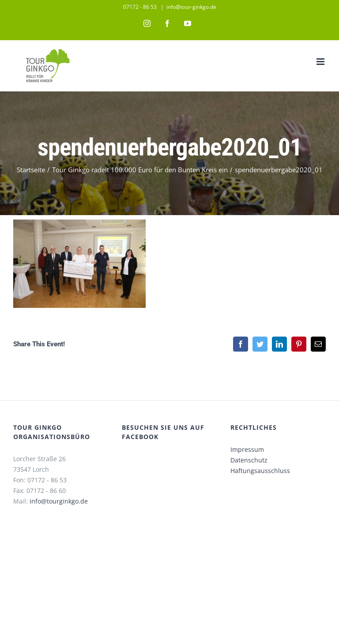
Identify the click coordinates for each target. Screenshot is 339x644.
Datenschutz (249, 460)
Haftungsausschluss (260, 471)
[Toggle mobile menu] (321, 62)
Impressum (247, 449)
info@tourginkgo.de (59, 501)
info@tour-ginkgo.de (191, 7)
